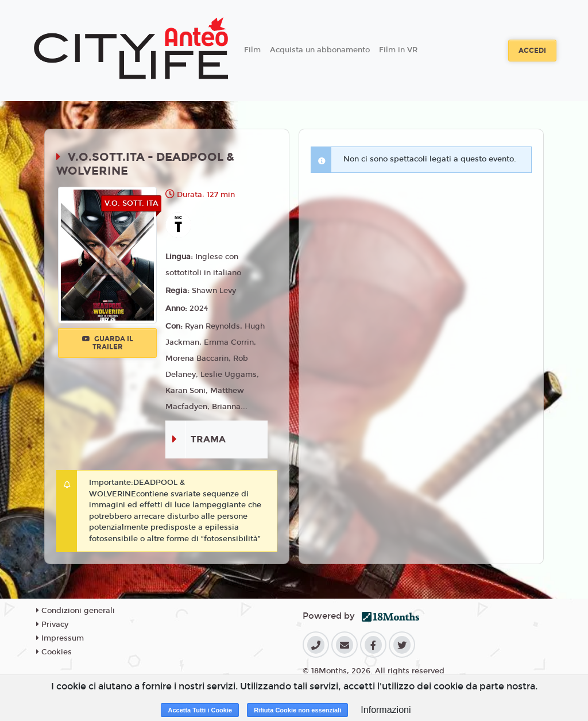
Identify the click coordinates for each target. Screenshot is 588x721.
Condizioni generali (76, 611)
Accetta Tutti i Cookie (200, 710)
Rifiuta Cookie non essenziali (297, 710)
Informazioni (386, 710)
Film (252, 50)
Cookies (54, 652)
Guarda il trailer (108, 343)
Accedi (532, 51)
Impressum (60, 638)
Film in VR (398, 50)
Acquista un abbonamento (320, 50)
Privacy (52, 624)
